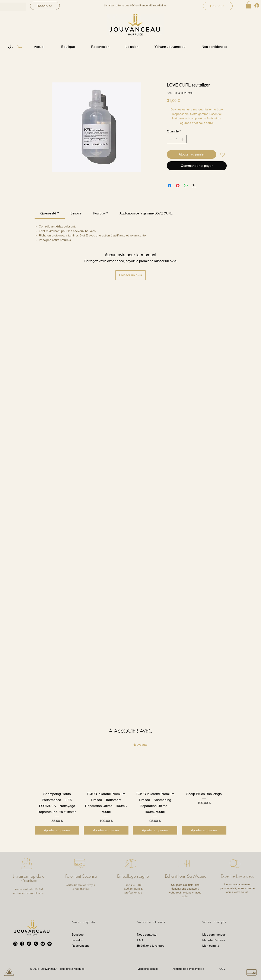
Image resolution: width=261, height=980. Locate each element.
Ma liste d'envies (214, 940)
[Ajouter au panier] (57, 830)
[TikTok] (29, 944)
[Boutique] (218, 6)
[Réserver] (45, 6)
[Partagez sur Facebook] (170, 186)
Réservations (81, 946)
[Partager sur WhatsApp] (186, 186)
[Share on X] (194, 186)
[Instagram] (15, 944)
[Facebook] (22, 944)
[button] (249, 5)
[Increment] (183, 139)
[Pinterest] (50, 944)
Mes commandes (214, 935)
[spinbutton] (177, 139)
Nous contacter (147, 935)
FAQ (140, 940)
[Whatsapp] (36, 944)
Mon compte (211, 946)
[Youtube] (43, 944)
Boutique (78, 935)
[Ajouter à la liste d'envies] (222, 154)
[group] (131, 789)
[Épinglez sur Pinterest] (178, 186)
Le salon (77, 940)
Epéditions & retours (151, 946)
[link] (50, 213)
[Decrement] (170, 139)
